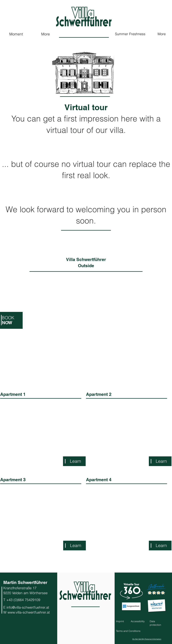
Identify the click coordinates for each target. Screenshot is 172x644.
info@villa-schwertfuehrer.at (28, 607)
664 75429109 (30, 600)
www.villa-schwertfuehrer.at (29, 612)
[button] (128, 631)
